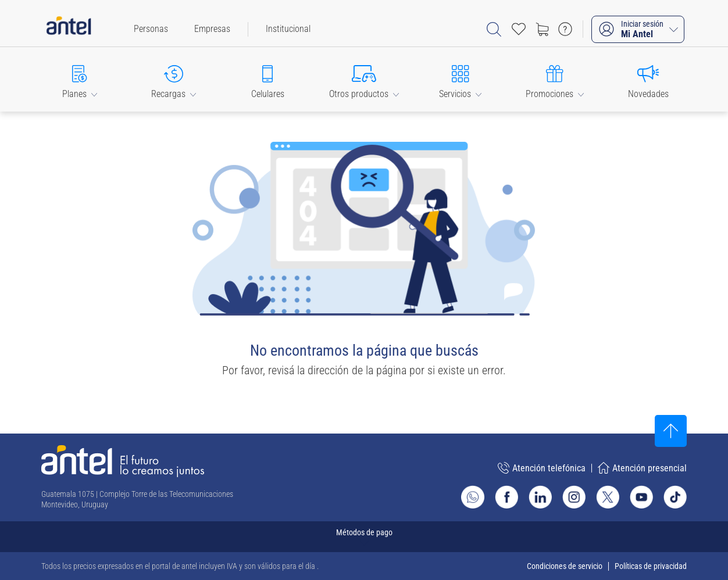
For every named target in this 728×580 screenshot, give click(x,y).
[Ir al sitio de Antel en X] (608, 497)
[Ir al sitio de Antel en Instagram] (574, 497)
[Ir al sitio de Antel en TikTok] (675, 497)
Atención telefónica (542, 468)
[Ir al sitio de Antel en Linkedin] (540, 497)
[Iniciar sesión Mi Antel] (638, 29)
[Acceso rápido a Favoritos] (519, 29)
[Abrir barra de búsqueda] (494, 29)
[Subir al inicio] (671, 431)
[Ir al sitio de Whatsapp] (473, 497)
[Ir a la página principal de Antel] (123, 461)
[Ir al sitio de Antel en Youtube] (641, 497)
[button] (80, 79)
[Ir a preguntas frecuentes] (565, 29)
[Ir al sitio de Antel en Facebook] (506, 497)
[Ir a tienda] (542, 29)
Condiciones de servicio (565, 566)
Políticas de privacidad (651, 566)
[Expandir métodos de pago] (364, 537)
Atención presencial (642, 468)
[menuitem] (151, 29)
